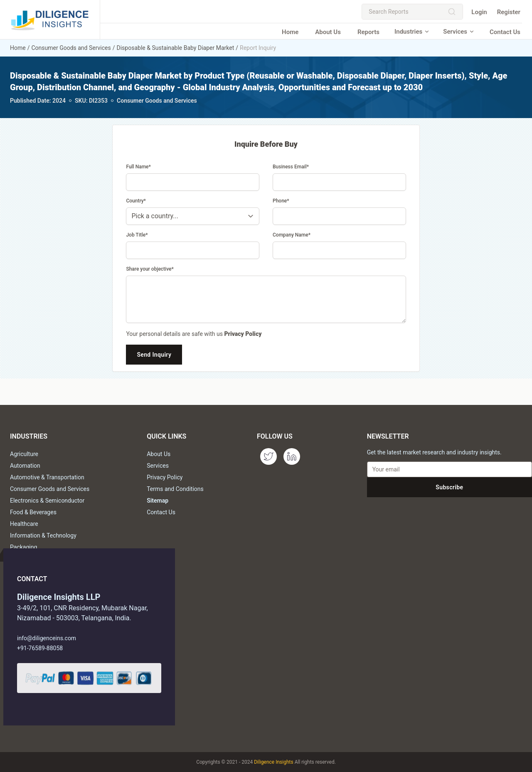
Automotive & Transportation (47, 477)
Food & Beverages (33, 512)
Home (290, 32)
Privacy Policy (243, 334)
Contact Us (505, 32)
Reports (368, 32)
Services (459, 32)
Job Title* (137, 235)
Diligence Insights (273, 762)
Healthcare (24, 524)
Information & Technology (43, 535)
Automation (25, 466)
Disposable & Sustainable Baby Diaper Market (176, 48)
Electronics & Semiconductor (47, 501)
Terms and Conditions (175, 489)
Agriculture (24, 454)
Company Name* (292, 235)
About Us (328, 32)
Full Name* (138, 167)
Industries (412, 32)
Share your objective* (150, 269)
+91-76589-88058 (40, 648)
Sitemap (158, 501)
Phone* (281, 201)
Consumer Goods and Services (71, 48)
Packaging (23, 547)
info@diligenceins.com (47, 638)
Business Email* (291, 167)
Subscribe (449, 487)
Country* (136, 201)
